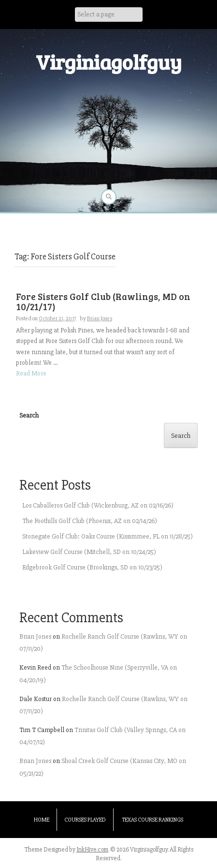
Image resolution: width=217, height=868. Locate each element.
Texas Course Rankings (153, 820)
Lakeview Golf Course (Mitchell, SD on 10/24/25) (89, 552)
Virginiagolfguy (109, 62)
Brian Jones (100, 319)
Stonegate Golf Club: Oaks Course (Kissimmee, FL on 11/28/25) (108, 536)
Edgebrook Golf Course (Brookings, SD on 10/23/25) (92, 567)
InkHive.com (92, 850)
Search (29, 415)
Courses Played (85, 820)
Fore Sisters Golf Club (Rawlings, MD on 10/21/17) (103, 301)
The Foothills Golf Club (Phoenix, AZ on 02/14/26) (90, 521)
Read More (31, 373)
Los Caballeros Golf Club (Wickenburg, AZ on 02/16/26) (98, 505)
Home (42, 820)
